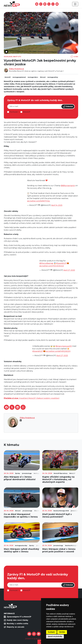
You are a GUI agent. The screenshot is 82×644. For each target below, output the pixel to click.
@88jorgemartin (68, 186)
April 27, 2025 (69, 270)
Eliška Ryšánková (16, 69)
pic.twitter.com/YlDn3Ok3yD (52, 266)
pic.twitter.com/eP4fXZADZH (58, 351)
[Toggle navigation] (75, 4)
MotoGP (27, 112)
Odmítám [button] (62, 632)
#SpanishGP (61, 263)
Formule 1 (14, 112)
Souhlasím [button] (51, 632)
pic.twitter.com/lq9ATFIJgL (39, 201)
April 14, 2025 (57, 205)
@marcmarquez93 (64, 346)
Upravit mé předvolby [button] (55, 636)
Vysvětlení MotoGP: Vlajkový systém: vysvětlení (32, 398)
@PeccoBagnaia (46, 263)
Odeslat (68, 107)
